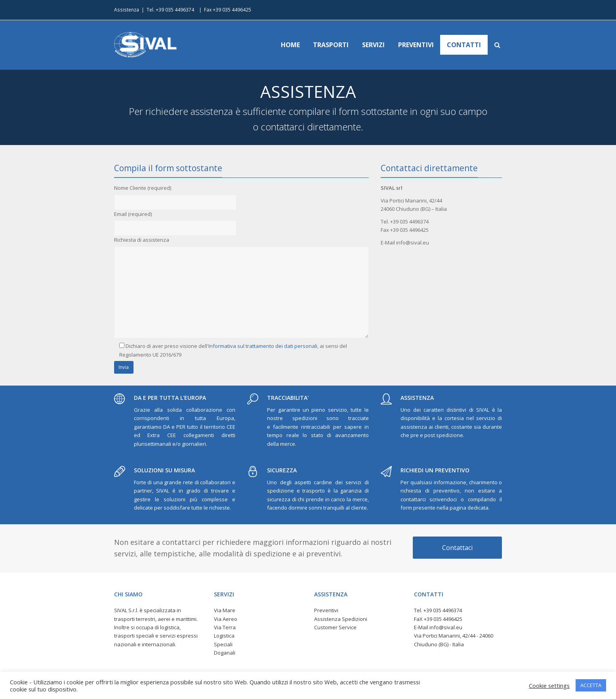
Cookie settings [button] (549, 686)
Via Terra (225, 627)
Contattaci (457, 548)
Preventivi (326, 610)
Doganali (225, 653)
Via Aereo (226, 619)
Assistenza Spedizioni (341, 619)
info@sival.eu (446, 627)
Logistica (224, 636)
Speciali (223, 644)
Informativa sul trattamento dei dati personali (263, 346)
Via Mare (225, 610)
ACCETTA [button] (591, 685)
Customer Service (335, 627)
